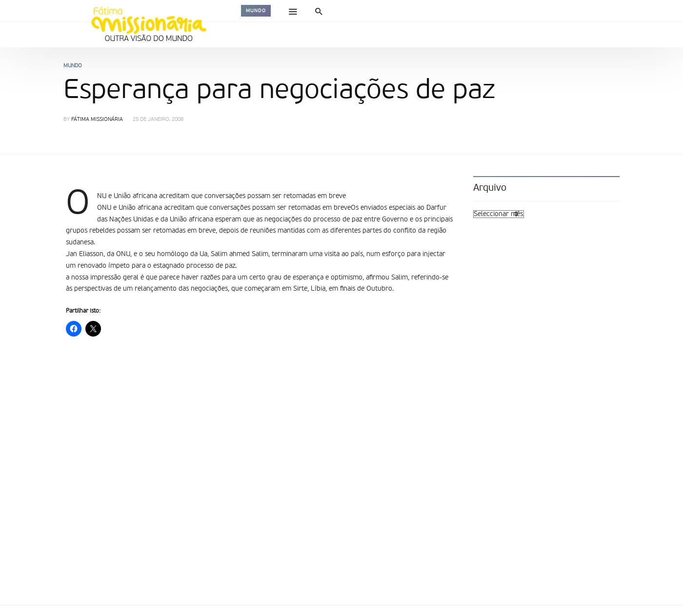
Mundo (256, 11)
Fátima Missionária (97, 120)
